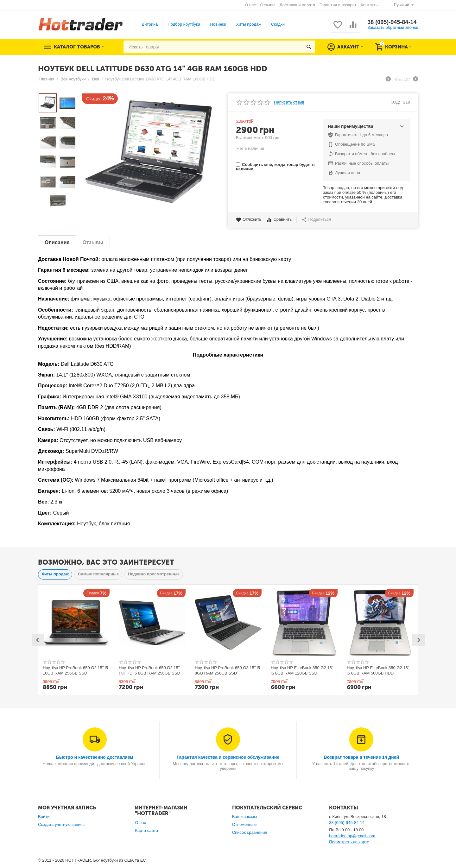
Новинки (218, 24)
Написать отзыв (289, 102)
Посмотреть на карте (349, 842)
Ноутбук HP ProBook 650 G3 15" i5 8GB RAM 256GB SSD (227, 670)
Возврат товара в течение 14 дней (361, 757)
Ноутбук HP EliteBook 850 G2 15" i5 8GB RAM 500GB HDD (378, 670)
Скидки (278, 24)
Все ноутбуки (73, 79)
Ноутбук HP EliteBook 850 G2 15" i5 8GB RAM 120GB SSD (302, 670)
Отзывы (268, 5)
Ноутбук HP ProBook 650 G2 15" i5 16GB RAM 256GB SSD (75, 670)
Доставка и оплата (297, 5)
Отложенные (244, 824)
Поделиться (316, 220)
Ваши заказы (245, 817)
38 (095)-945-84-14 (392, 22)
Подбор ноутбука (184, 24)
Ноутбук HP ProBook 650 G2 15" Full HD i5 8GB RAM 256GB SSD (149, 670)
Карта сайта (146, 830)
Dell (95, 79)
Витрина (150, 24)
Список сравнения (250, 832)
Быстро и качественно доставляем (95, 757)
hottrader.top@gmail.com (352, 836)
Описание (57, 242)
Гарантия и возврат (338, 5)
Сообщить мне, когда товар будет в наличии (275, 167)
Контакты (370, 5)
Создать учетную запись (61, 824)
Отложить (249, 220)
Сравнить (279, 220)
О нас (250, 5)
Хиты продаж (249, 24)
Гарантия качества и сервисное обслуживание (228, 757)
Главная (47, 79)
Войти (44, 817)
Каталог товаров (77, 47)
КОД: (396, 102)
